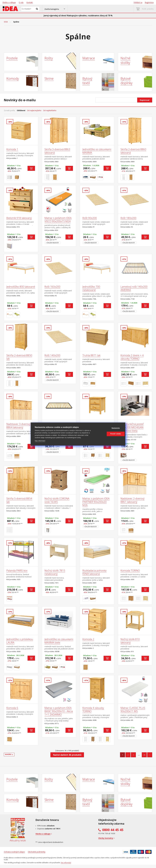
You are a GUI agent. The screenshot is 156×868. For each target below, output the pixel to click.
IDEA (6, 22)
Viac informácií (40, 441)
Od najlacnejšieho (34, 110)
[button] (55, 9)
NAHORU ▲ (9, 754)
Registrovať (145, 100)
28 (144, 755)
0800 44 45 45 (113, 830)
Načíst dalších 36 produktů (67, 755)
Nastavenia (109, 428)
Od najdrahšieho (50, 110)
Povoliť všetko (109, 434)
